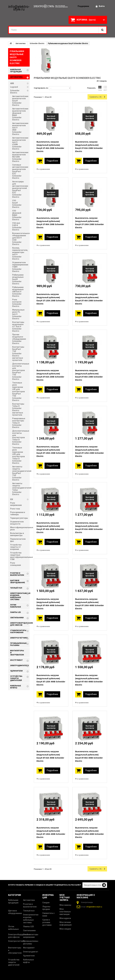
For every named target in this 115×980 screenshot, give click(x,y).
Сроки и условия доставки (47, 922)
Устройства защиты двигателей (14, 962)
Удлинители (29, 956)
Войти (100, 6)
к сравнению (44, 169)
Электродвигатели (32, 952)
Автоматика (20, 43)
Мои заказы (65, 905)
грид (100, 88)
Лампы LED (29, 926)
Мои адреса (65, 918)
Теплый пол (29, 911)
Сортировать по (41, 88)
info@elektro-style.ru (94, 907)
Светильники (29, 930)
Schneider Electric (37, 43)
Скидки (46, 903)
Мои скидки (65, 929)
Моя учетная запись (65, 898)
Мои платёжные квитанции (65, 912)
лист (105, 88)
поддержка (83, 6)
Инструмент (29, 948)
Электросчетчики (17, 941)
